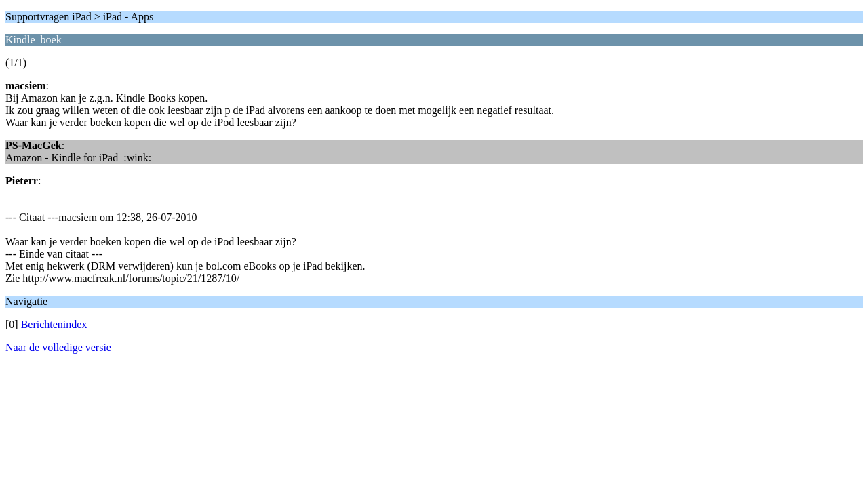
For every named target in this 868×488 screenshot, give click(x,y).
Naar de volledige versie (58, 347)
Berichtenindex (54, 324)
